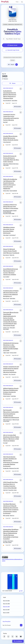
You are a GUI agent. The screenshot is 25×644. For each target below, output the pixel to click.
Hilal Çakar (12, 328)
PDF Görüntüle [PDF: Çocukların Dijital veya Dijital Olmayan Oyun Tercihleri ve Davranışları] (17, 220)
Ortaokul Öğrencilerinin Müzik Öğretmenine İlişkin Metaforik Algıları (11, 138)
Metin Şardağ (6, 516)
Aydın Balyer (13, 298)
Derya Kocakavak (7, 101)
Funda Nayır (13, 396)
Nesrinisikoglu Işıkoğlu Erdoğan (10, 211)
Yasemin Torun (6, 328)
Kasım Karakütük (13, 191)
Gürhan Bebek (6, 421)
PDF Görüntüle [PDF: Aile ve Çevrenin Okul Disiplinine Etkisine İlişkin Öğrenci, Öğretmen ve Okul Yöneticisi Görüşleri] (17, 449)
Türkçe (18, 2)
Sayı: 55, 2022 (6, 601)
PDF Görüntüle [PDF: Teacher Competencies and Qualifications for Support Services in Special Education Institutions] (17, 381)
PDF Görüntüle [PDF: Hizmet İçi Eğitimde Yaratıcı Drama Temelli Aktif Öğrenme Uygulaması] (17, 261)
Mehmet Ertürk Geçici (14, 164)
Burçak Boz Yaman (13, 490)
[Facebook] (4, 636)
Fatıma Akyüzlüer (7, 142)
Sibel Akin (5, 122)
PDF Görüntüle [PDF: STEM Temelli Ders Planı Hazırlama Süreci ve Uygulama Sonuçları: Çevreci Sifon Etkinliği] (17, 496)
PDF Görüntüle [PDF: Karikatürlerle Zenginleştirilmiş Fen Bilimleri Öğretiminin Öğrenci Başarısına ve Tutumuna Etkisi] (17, 107)
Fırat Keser (5, 374)
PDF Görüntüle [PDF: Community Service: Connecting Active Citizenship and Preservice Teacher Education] (17, 128)
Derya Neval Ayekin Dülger (9, 213)
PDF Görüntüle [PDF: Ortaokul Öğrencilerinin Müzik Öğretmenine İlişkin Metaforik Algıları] (17, 148)
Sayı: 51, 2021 (6, 613)
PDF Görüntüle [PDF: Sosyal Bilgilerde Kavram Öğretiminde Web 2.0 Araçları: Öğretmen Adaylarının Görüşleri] (17, 283)
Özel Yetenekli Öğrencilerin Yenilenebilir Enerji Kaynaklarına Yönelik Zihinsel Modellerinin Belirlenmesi (11, 414)
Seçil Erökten (14, 101)
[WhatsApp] (8, 636)
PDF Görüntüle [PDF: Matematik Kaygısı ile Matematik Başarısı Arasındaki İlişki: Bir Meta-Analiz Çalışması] (17, 171)
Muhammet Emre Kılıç (14, 468)
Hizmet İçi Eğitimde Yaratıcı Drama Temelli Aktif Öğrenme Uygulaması (11, 251)
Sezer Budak (6, 329)
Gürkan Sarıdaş (6, 396)
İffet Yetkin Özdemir (7, 542)
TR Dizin (13, 60)
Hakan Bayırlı (6, 164)
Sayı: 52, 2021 (6, 610)
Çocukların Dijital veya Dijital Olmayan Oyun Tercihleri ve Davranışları (11, 207)
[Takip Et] (17, 65)
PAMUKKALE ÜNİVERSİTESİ (15, 24)
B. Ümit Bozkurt (12, 235)
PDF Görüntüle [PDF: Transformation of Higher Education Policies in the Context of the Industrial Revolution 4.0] (17, 305)
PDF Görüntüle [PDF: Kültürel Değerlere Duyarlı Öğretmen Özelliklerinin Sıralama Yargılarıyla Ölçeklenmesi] (17, 402)
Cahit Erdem (6, 165)
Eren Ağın (5, 443)
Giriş (22, 2)
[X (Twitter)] (13, 636)
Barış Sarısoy (6, 255)
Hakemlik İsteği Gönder (13, 50)
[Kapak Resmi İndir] (21, 591)
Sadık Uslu (5, 490)
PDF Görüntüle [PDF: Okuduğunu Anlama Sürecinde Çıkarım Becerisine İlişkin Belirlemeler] (17, 241)
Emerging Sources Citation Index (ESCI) (13, 57)
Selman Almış (6, 191)
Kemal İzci (12, 516)
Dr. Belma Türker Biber (8, 541)
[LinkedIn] (17, 636)
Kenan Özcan (6, 298)
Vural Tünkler (6, 277)
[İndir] (21, 625)
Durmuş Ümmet (13, 353)
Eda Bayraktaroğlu (7, 212)
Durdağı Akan (6, 468)
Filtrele (12, 83)
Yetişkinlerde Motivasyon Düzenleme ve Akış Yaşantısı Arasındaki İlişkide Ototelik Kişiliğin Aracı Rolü (11, 347)
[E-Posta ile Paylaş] (21, 636)
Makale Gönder (13, 45)
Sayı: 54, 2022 (6, 604)
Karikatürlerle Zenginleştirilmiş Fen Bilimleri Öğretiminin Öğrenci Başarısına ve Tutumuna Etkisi (10, 95)
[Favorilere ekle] (21, 89)
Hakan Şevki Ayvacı (7, 420)
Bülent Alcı (12, 255)
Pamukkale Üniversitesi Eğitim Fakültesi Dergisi (13, 32)
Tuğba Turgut (6, 353)
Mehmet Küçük (16, 420)
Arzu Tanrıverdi (12, 374)
